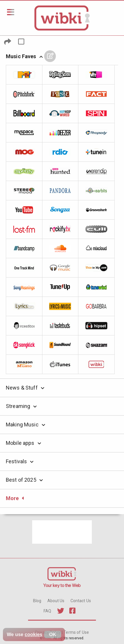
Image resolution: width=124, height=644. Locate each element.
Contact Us (81, 601)
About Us (56, 601)
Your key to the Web (62, 585)
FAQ (47, 611)
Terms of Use (76, 632)
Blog (37, 601)
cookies (33, 634)
